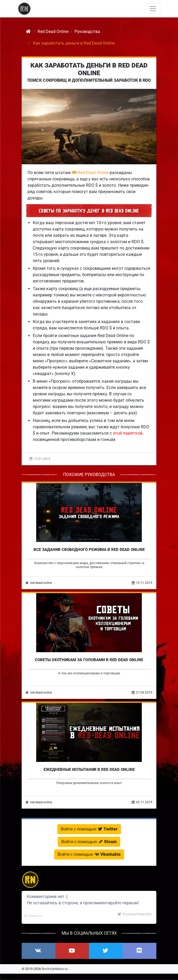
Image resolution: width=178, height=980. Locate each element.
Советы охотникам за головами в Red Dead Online (89, 660)
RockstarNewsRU (135, 914)
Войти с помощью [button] (89, 829)
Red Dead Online (90, 173)
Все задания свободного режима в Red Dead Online (89, 550)
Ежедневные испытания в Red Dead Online (89, 770)
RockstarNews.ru (55, 969)
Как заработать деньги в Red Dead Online (89, 69)
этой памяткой (128, 433)
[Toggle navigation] (153, 9)
